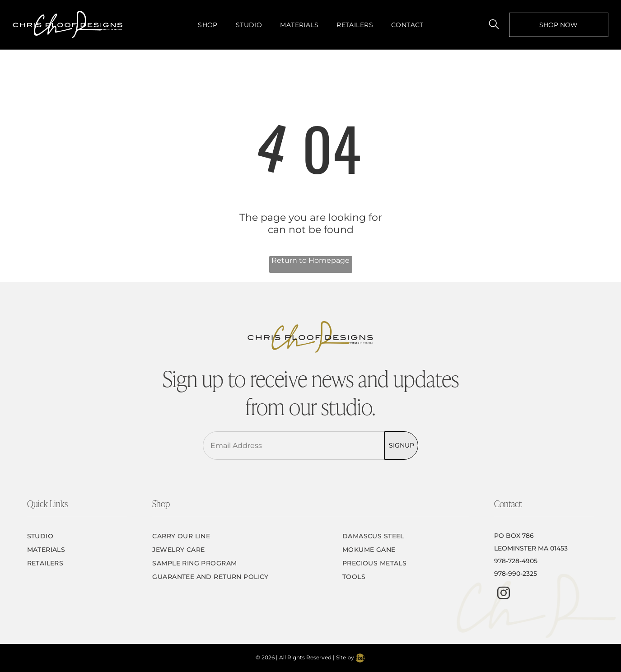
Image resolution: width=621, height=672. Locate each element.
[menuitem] (208, 25)
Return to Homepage (310, 260)
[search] (494, 25)
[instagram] (504, 594)
